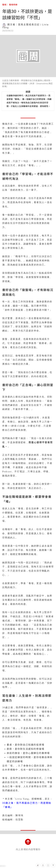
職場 (4, 5)
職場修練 (13, 5)
